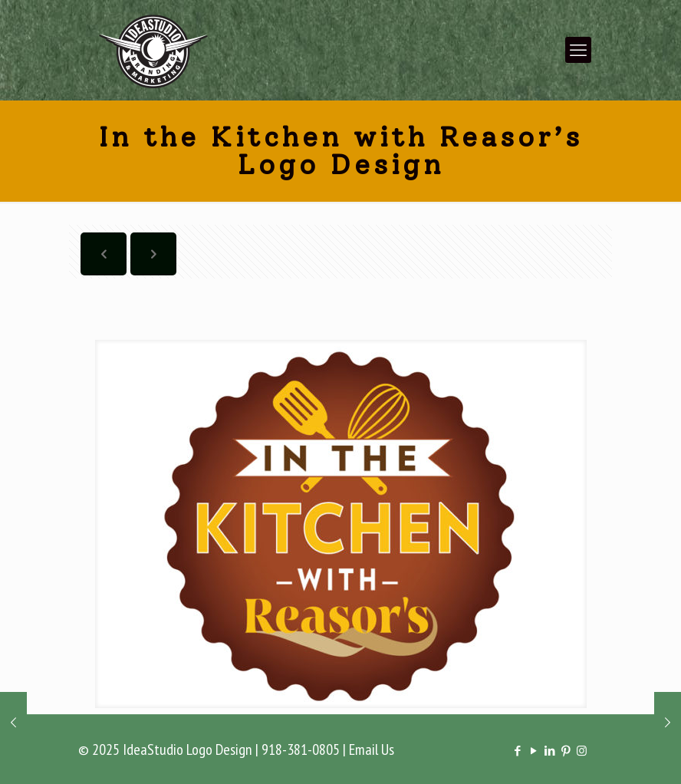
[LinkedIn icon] (549, 751)
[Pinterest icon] (566, 751)
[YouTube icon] (533, 751)
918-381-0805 (301, 749)
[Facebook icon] (517, 751)
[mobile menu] (578, 50)
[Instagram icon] (582, 751)
